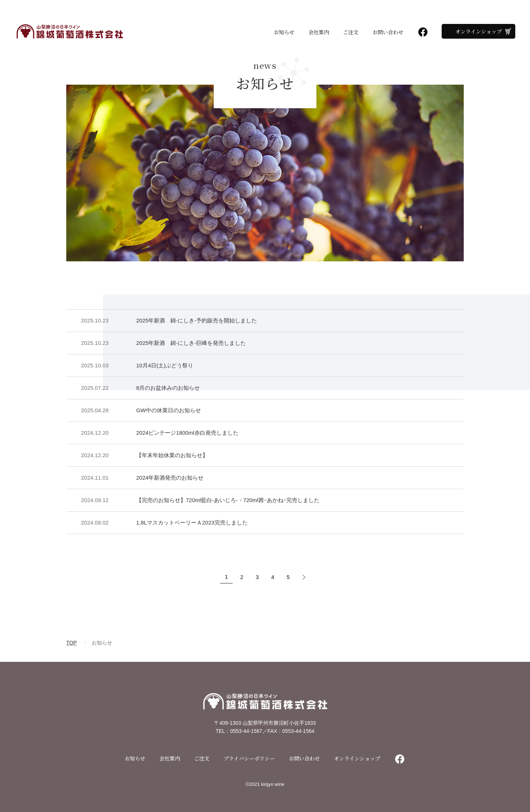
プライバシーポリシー (249, 758)
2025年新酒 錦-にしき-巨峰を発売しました (191, 343)
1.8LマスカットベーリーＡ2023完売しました (192, 522)
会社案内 (319, 32)
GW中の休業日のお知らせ (169, 410)
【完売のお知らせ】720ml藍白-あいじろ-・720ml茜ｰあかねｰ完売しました (228, 500)
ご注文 (351, 32)
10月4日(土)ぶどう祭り (165, 365)
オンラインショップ (478, 31)
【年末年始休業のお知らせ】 (172, 455)
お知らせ (284, 32)
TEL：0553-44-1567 (239, 731)
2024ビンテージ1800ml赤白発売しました (187, 433)
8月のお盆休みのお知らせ (168, 388)
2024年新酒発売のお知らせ (170, 478)
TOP (72, 643)
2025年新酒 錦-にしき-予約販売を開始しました (197, 320)
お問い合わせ (388, 32)
